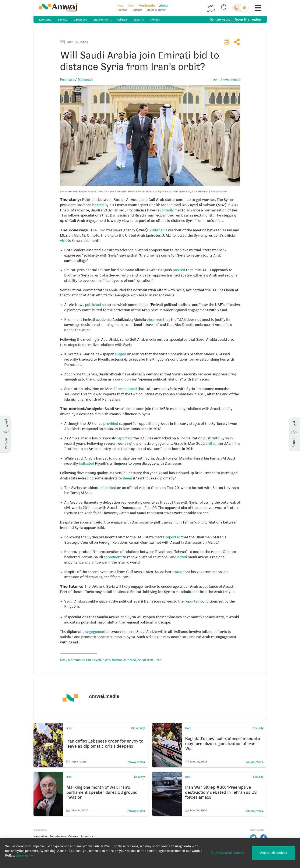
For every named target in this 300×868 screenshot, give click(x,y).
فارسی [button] (211, 10)
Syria (106, 660)
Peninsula (67, 80)
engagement (95, 632)
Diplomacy (80, 20)
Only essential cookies (227, 853)
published (157, 230)
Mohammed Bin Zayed (84, 660)
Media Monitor (156, 10)
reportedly (165, 210)
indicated (87, 463)
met (95, 508)
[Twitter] (253, 837)
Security (139, 20)
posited (179, 270)
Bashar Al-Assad (124, 660)
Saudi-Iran (146, 660)
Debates (122, 10)
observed (154, 319)
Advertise (87, 836)
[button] (211, 8)
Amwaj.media (230, 80)
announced (128, 389)
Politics (155, 20)
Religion (122, 20)
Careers (73, 836)
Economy (45, 20)
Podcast (137, 10)
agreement (113, 557)
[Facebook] (264, 837)
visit (63, 240)
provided (111, 424)
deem (128, 478)
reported (124, 438)
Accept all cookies (273, 853)
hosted (98, 205)
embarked (108, 488)
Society (62, 20)
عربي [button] (211, 5)
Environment (102, 20)
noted (182, 557)
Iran (159, 660)
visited (211, 443)
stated (177, 572)
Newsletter (40, 836)
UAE (63, 660)
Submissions (58, 836)
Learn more (24, 856)
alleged (120, 354)
